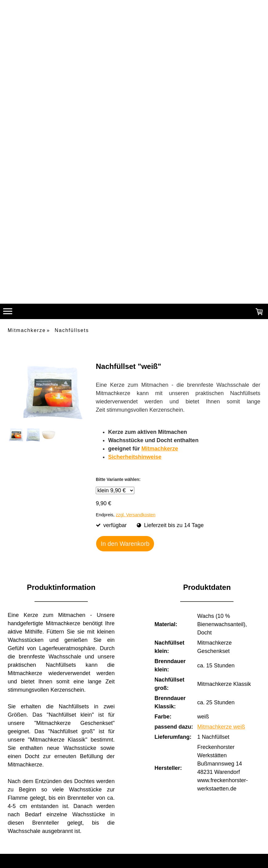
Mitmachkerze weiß (221, 727)
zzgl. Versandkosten (136, 515)
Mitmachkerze (160, 449)
